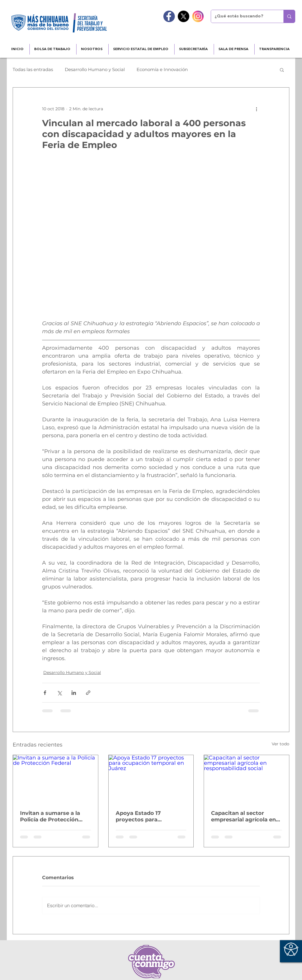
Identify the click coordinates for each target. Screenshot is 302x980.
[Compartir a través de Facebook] (45, 693)
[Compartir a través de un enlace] (88, 693)
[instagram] (198, 16)
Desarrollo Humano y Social (95, 70)
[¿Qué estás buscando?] (243, 16)
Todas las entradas (33, 70)
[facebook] (169, 16)
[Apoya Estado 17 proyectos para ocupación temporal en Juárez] (151, 779)
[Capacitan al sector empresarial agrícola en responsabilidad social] (247, 779)
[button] (282, 70)
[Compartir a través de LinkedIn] (74, 693)
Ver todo (281, 744)
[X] (184, 16)
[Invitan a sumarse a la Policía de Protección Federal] (55, 779)
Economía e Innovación (162, 70)
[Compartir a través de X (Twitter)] (59, 693)
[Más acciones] (256, 109)
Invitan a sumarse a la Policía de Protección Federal (50, 816)
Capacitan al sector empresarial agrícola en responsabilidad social (243, 816)
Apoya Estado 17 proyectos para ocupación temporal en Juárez (148, 816)
